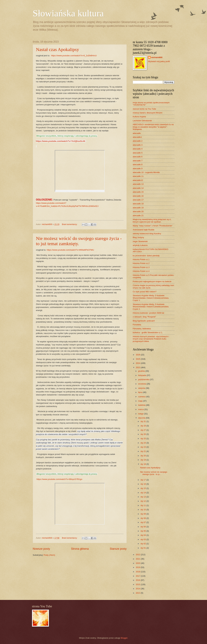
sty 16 (143, 484)
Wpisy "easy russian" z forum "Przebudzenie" (153, 226)
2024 (138, 363)
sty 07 (143, 522)
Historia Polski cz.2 (141, 263)
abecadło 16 (138, 196)
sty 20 (143, 456)
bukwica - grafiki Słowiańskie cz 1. (148, 332)
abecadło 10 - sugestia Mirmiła (146, 172)
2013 (138, 593)
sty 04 (143, 535)
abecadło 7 (138, 161)
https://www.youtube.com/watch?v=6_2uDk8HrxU (74, 56)
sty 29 (143, 426)
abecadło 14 (138, 188)
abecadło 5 (138, 153)
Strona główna (80, 549)
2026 (138, 355)
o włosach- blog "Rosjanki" (145, 317)
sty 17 (143, 480)
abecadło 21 (138, 216)
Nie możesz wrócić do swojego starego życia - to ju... (154, 473)
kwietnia (142, 405)
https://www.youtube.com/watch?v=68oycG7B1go (59, 479)
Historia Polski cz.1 (141, 259)
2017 (138, 576)
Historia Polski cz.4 (141, 271)
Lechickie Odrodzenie (142, 121)
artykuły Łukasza (140, 245)
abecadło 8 (138, 165)
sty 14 (143, 493)
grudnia (142, 371)
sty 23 (143, 447)
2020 (138, 563)
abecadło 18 (138, 204)
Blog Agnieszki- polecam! (144, 321)
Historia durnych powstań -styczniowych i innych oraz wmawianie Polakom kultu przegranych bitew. (151, 339)
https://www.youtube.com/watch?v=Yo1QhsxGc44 (61, 141)
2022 (138, 555)
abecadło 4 (138, 149)
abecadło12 (138, 180)
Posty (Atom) (49, 555)
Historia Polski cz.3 (141, 267)
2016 (138, 580)
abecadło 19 (138, 208)
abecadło (137, 133)
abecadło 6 (138, 157)
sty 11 (143, 505)
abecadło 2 (138, 141)
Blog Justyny (138, 237)
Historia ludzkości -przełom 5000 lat (148, 313)
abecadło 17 (138, 200)
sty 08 (143, 518)
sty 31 (143, 421)
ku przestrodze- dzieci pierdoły (146, 256)
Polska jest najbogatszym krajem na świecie (152, 281)
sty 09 (143, 514)
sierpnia (142, 388)
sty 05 (143, 531)
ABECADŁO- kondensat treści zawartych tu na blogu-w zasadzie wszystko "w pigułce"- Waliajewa (153, 127)
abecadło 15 (138, 192)
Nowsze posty (41, 549)
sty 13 (143, 497)
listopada (142, 375)
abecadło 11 (138, 176)
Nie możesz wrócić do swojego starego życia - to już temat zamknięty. (79, 241)
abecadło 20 (138, 212)
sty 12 (143, 501)
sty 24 (143, 443)
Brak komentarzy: (70, 224)
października (144, 379)
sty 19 (143, 460)
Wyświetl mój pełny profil (159, 61)
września (142, 384)
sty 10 (143, 510)
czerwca (142, 397)
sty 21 (143, 451)
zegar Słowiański (140, 241)
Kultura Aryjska (139, 117)
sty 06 (143, 527)
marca (141, 409)
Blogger (124, 638)
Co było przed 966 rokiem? (145, 292)
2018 (138, 572)
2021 (138, 559)
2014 (138, 589)
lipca (141, 392)
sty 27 (143, 430)
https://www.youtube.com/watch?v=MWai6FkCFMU (70, 250)
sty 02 (143, 544)
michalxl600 (157, 57)
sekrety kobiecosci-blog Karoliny (147, 234)
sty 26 (143, 434)
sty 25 (143, 439)
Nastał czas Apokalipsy (58, 49)
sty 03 (143, 539)
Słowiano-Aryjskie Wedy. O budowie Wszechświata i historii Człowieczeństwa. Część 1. (151, 298)
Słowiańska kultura (68, 13)
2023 (138, 367)
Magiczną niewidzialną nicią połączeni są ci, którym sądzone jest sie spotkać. (152, 221)
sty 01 (143, 548)
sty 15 (143, 488)
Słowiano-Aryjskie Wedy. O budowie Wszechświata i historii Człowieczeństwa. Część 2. (151, 307)
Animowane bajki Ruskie (144, 230)
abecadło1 (137, 137)
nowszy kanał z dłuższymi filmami (148, 113)
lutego (141, 414)
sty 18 (143, 464)
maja (141, 401)
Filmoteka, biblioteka (142, 329)
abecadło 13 (138, 184)
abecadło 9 (138, 169)
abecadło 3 (138, 145)
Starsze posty (118, 549)
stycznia (142, 418)
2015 (138, 584)
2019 (138, 567)
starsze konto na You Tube (145, 109)
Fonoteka (137, 325)
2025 (138, 359)
